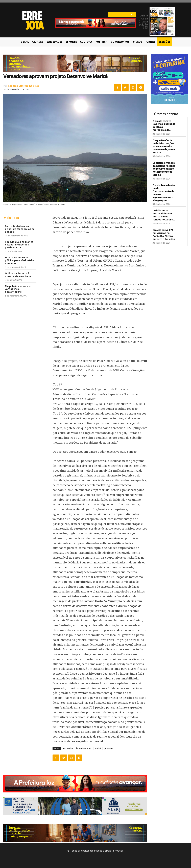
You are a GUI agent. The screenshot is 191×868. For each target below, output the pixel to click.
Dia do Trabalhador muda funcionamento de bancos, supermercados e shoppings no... (163, 190)
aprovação (68, 748)
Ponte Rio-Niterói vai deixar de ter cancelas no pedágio (20, 229)
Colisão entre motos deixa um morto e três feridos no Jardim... (163, 211)
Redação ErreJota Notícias (23, 86)
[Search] (132, 14)
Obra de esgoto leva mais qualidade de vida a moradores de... (164, 125)
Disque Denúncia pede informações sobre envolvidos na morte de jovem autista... (164, 145)
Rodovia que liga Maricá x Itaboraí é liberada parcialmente (19, 245)
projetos (109, 748)
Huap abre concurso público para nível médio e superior (19, 260)
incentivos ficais (84, 748)
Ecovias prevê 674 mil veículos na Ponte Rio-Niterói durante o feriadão (163, 230)
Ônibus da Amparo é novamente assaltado (18, 275)
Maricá (98, 748)
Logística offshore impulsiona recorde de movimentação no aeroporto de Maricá (163, 167)
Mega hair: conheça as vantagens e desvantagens (18, 289)
